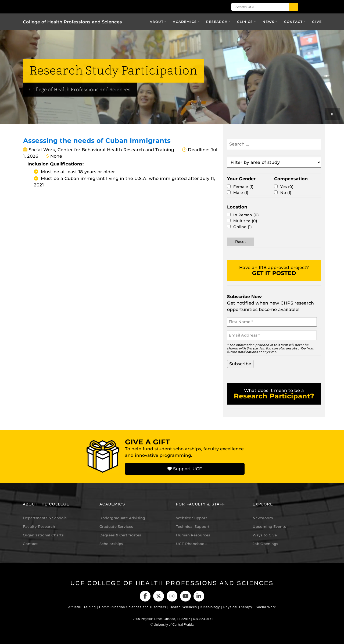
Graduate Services (116, 526)
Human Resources (193, 535)
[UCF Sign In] (206, 7)
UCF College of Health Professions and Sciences (172, 583)
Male (241, 193)
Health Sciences (183, 607)
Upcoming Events (269, 526)
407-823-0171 (203, 619)
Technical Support (193, 526)
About (157, 22)
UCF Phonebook (191, 544)
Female (243, 187)
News (269, 22)
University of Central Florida (174, 625)
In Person (246, 215)
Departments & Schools (45, 518)
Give (317, 22)
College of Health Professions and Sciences (72, 22)
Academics (185, 22)
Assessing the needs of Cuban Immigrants (97, 141)
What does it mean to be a (274, 394)
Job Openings (265, 544)
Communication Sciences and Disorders (133, 607)
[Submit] (293, 7)
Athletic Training (82, 607)
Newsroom (263, 518)
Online (243, 227)
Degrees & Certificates (120, 535)
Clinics (245, 22)
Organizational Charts (43, 535)
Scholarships (111, 544)
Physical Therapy (238, 607)
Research (217, 22)
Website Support (192, 518)
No (286, 193)
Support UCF (185, 469)
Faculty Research (39, 526)
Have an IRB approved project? (274, 271)
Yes (287, 187)
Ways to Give (265, 535)
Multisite (245, 221)
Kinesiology (210, 607)
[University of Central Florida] (85, 7)
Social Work (266, 607)
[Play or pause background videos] (333, 114)
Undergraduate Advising (122, 518)
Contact (293, 22)
